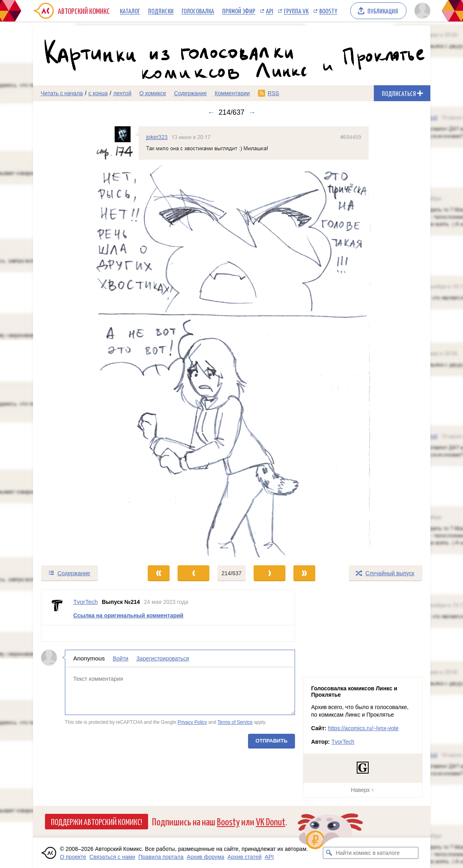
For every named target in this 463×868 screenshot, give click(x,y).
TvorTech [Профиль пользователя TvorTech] (86, 602)
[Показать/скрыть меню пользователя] (421, 11)
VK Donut (271, 821)
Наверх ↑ (362, 790)
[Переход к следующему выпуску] (232, 341)
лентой (122, 93)
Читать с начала (62, 93)
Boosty (328, 11)
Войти (120, 658)
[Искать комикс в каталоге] (329, 853)
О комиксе (153, 93)
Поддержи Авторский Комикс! (97, 821)
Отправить (271, 741)
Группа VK (296, 11)
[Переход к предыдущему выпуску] (83, 341)
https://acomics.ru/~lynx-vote (363, 728)
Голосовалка (198, 11)
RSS (273, 93)
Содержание (190, 93)
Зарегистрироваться (162, 658)
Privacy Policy (192, 722)
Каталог (130, 11)
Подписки (161, 11)
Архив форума (205, 857)
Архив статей (244, 857)
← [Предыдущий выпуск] (211, 112)
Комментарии (232, 93)
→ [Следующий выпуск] (252, 112)
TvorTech (343, 742)
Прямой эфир (239, 11)
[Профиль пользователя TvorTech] (57, 607)
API (270, 11)
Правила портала (161, 857)
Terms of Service (235, 722)
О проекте (73, 857)
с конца (98, 93)
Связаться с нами (112, 857)
